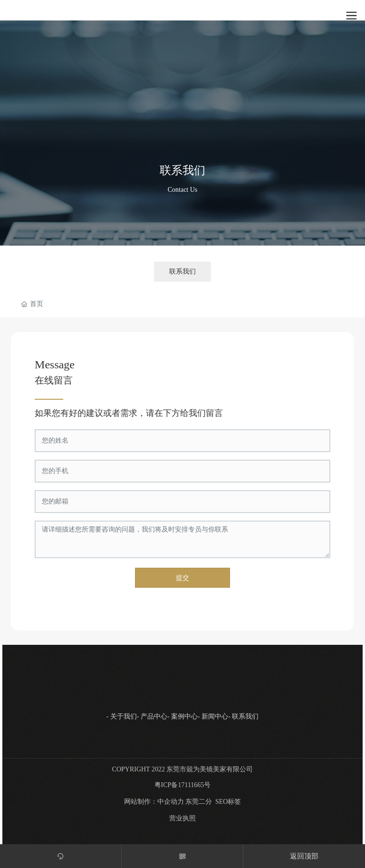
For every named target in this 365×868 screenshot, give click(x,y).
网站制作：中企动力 (154, 802)
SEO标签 (228, 802)
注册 (304, 10)
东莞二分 (199, 802)
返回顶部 (304, 856)
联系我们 (182, 170)
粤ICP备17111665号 (183, 785)
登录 (285, 10)
